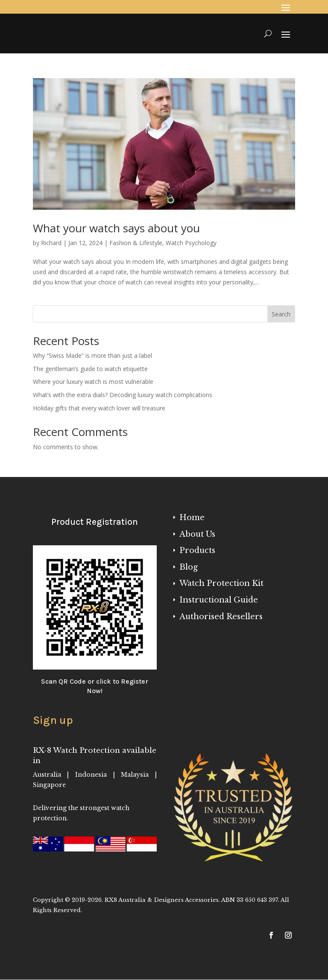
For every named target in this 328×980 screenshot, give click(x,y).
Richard (51, 243)
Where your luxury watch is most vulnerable (93, 382)
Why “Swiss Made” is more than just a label (92, 355)
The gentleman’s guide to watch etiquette (90, 369)
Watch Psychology (191, 243)
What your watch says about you (116, 228)
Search (281, 314)
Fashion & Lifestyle (136, 243)
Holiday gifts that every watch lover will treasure (99, 408)
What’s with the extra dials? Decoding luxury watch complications (123, 395)
